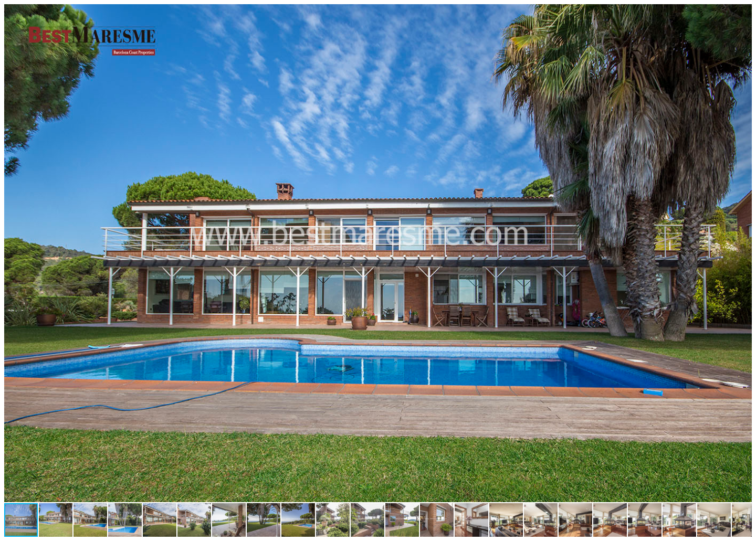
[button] (742, 14)
